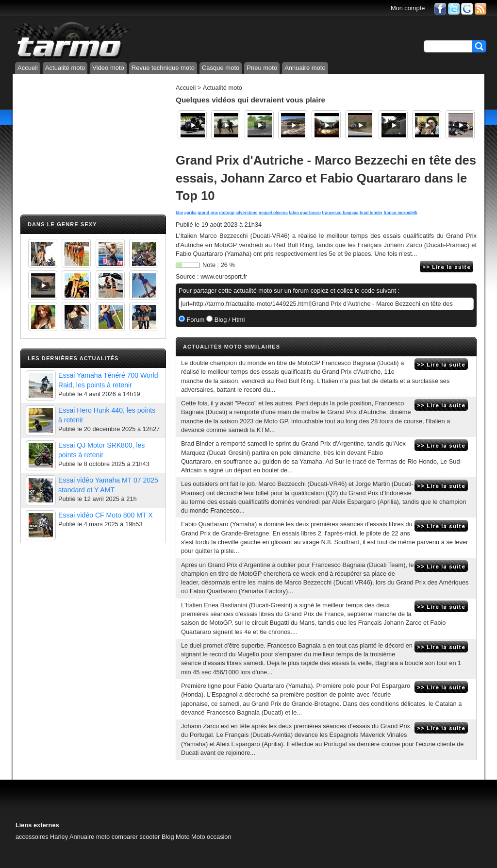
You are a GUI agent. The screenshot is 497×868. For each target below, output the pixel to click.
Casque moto (221, 68)
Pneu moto (262, 68)
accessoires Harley (42, 837)
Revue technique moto (163, 68)
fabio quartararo (305, 213)
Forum (195, 320)
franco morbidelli (400, 213)
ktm (179, 213)
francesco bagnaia (340, 213)
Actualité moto (65, 68)
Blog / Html (229, 320)
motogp (227, 213)
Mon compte (408, 8)
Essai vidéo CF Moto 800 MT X (106, 515)
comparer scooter (136, 837)
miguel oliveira (273, 213)
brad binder (371, 213)
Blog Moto (176, 837)
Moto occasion (211, 837)
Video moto (108, 68)
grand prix (208, 213)
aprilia (191, 213)
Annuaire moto (305, 68)
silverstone (246, 213)
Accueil (28, 68)
